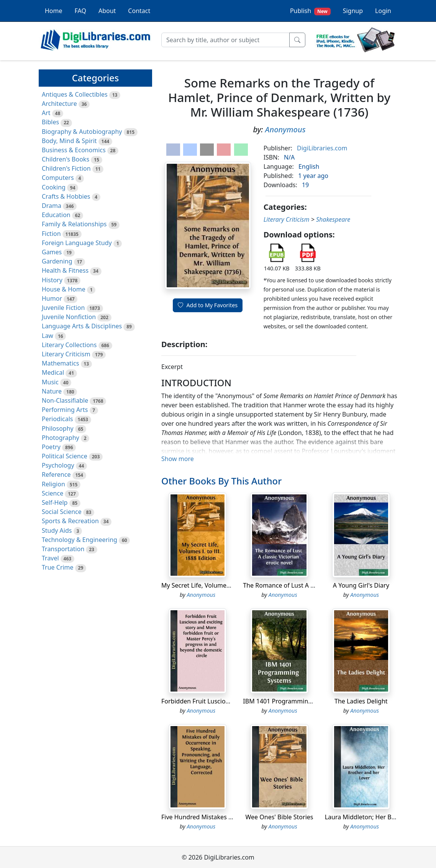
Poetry (51, 447)
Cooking (54, 187)
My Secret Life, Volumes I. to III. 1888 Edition (225, 585)
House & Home (64, 289)
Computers (58, 178)
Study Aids (57, 530)
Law (48, 336)
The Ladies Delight (361, 701)
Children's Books (66, 159)
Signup (353, 11)
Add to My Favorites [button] (208, 305)
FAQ (80, 11)
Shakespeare (333, 219)
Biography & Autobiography (82, 132)
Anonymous (285, 129)
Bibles (50, 122)
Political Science (65, 456)
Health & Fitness (65, 270)
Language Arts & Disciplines (82, 326)
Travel (50, 558)
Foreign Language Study (77, 243)
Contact (139, 11)
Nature (52, 391)
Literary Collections (69, 345)
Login (383, 11)
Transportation (63, 549)
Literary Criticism (66, 354)
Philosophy (58, 428)
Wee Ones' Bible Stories (279, 817)
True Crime (58, 567)
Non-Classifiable (65, 400)
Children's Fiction (66, 168)
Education (56, 215)
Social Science (62, 512)
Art (46, 113)
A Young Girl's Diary (361, 585)
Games (52, 252)
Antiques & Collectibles (75, 94)
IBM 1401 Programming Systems (290, 701)
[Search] (225, 40)
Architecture (59, 104)
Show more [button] (178, 459)
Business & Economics (74, 150)
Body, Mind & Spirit (69, 141)
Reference (56, 474)
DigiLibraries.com (322, 148)
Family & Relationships (74, 224)
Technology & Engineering (79, 540)
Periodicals (57, 419)
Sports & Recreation (70, 521)
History (52, 280)
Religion (53, 484)
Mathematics (60, 363)
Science (52, 493)
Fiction (51, 234)
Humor (52, 298)
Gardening (57, 261)
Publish (310, 11)
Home (54, 11)
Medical (53, 372)
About (107, 11)
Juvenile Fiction (63, 308)
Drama (52, 206)
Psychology (58, 465)
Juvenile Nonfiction (69, 317)
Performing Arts (65, 410)
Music (50, 382)
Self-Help (55, 502)
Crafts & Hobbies (66, 196)
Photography (61, 438)
